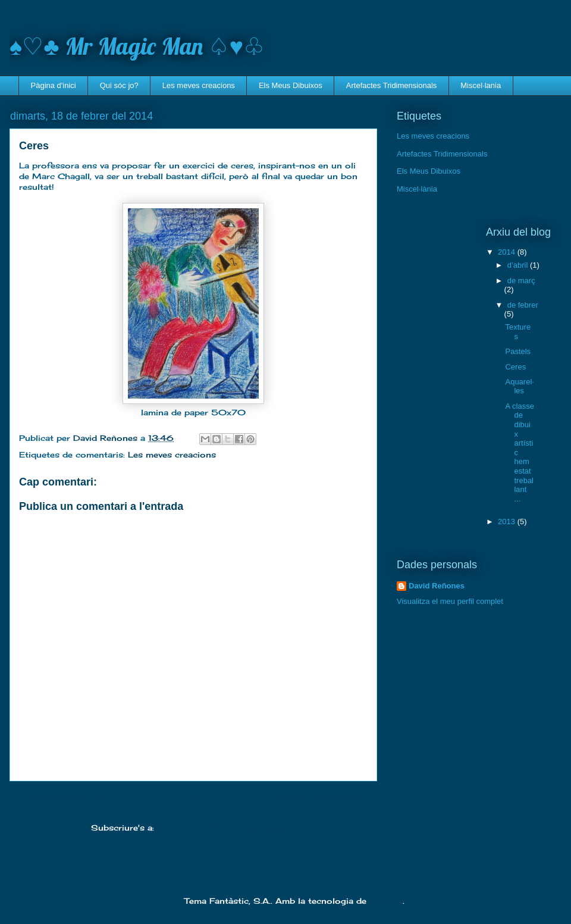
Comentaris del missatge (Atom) (227, 828)
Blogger (386, 901)
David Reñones (437, 586)
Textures (518, 332)
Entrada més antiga (317, 797)
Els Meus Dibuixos (291, 85)
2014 (508, 252)
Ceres (515, 367)
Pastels (518, 351)
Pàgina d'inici (54, 85)
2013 (508, 521)
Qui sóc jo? (119, 85)
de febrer (523, 305)
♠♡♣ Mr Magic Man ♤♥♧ (137, 46)
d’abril (519, 265)
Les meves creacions (199, 85)
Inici (194, 797)
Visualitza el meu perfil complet (450, 601)
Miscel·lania (481, 85)
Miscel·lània (417, 189)
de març (521, 281)
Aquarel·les (519, 386)
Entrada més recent (70, 797)
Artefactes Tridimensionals (391, 85)
